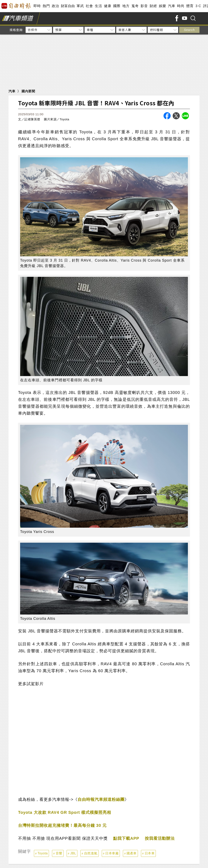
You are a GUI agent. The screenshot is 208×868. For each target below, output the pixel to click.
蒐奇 (135, 6)
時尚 (181, 6)
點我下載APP (126, 838)
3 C (198, 6)
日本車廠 (112, 853)
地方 (126, 6)
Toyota (43, 853)
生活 (98, 6)
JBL (73, 853)
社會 (89, 6)
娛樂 (162, 6)
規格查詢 (16, 30)
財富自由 (68, 6)
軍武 (80, 6)
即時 (37, 6)
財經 (153, 6)
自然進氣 (91, 853)
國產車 (132, 853)
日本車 (150, 853)
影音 (144, 6)
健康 (108, 6)
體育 (190, 6)
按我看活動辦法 (160, 838)
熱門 (46, 6)
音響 (59, 853)
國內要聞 (28, 91)
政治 (55, 6)
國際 (117, 6)
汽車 (172, 6)
